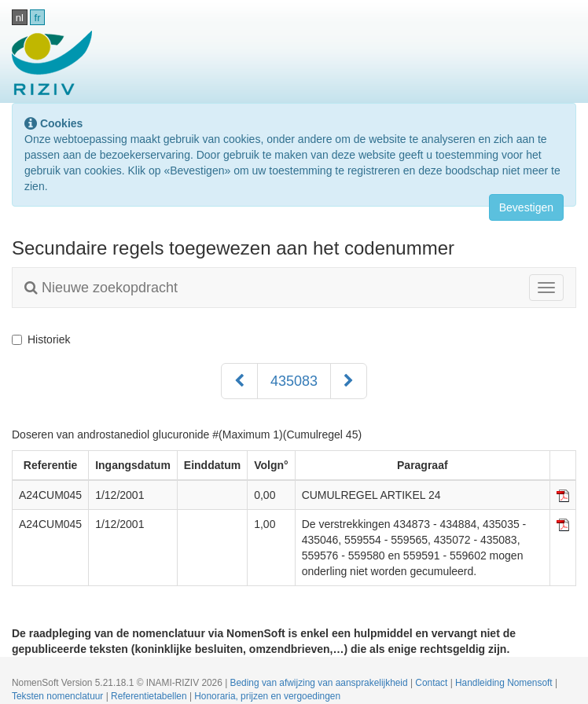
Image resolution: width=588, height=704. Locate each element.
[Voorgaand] (239, 381)
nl (20, 18)
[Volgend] (349, 381)
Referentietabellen (150, 696)
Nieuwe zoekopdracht (101, 288)
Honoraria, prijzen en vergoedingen (267, 696)
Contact (432, 683)
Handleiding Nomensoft (505, 683)
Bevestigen (526, 207)
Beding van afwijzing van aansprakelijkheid (320, 683)
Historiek (41, 339)
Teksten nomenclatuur (59, 696)
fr (38, 18)
